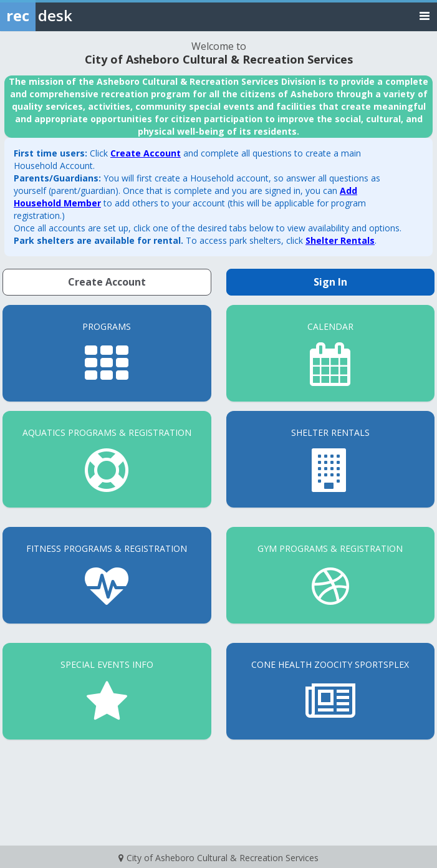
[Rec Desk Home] (69, 16)
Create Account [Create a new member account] (107, 282)
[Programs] (107, 353)
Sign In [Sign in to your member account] (330, 282)
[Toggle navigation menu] (425, 15)
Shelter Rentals (340, 240)
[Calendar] (331, 353)
